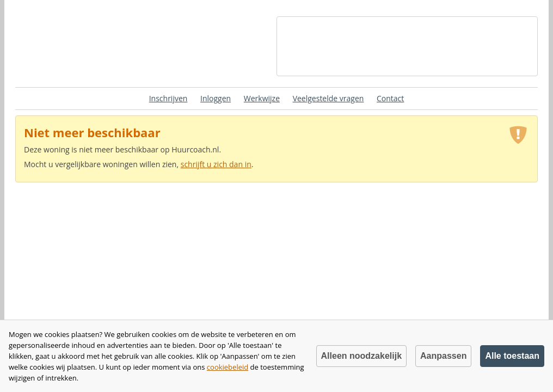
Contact (390, 98)
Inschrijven (168, 98)
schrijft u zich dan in (216, 164)
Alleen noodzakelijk (361, 356)
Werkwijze (262, 98)
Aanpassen (443, 356)
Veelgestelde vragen (328, 98)
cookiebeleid (228, 367)
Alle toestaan (512, 356)
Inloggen (216, 98)
